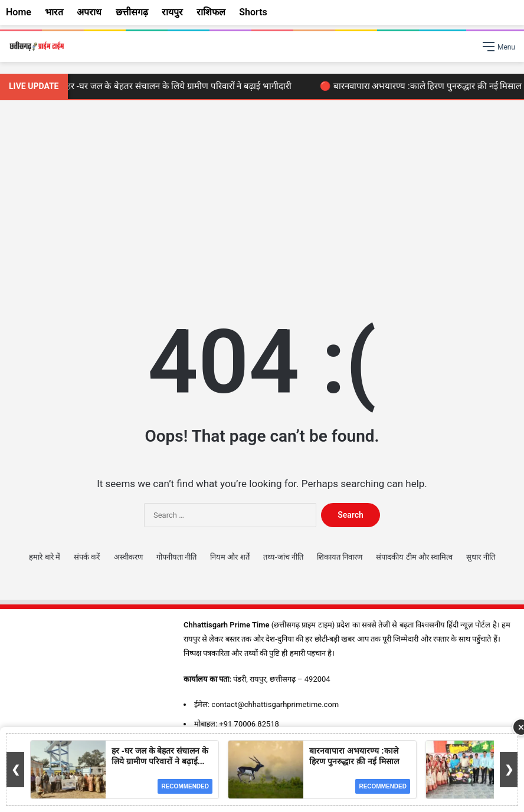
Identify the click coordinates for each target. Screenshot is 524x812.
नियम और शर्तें (230, 557)
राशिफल (211, 12)
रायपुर (172, 12)
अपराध (89, 12)
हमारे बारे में (44, 557)
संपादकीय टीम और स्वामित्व (414, 557)
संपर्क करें (87, 557)
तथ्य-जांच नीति (283, 557)
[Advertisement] (262, 200)
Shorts (253, 12)
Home (19, 12)
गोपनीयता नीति (176, 557)
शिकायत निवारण (340, 557)
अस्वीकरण (128, 557)
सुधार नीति (480, 557)
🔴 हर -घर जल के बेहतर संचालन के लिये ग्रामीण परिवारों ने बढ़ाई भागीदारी (177, 86)
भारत (54, 12)
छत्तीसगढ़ (132, 12)
